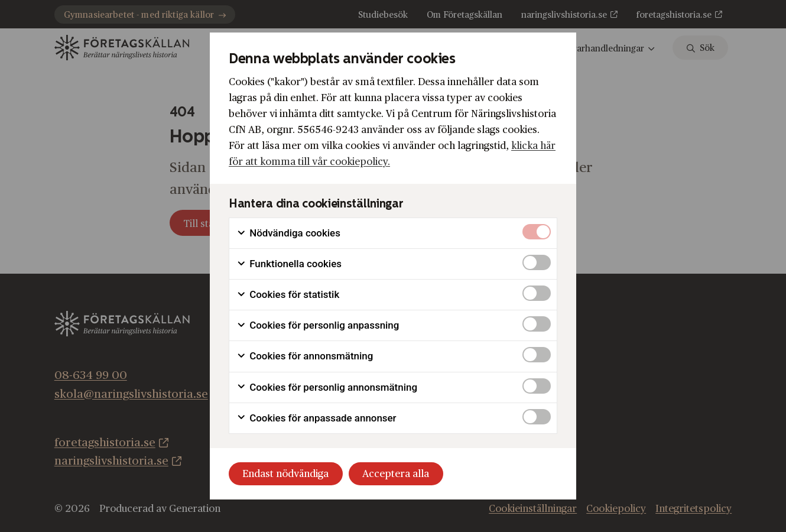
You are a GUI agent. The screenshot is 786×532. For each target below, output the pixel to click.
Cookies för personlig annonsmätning (327, 387)
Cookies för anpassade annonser (316, 418)
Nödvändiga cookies (288, 233)
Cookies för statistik (288, 295)
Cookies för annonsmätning (305, 356)
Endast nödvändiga (285, 474)
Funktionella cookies (289, 264)
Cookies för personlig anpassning (318, 325)
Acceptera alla (396, 474)
